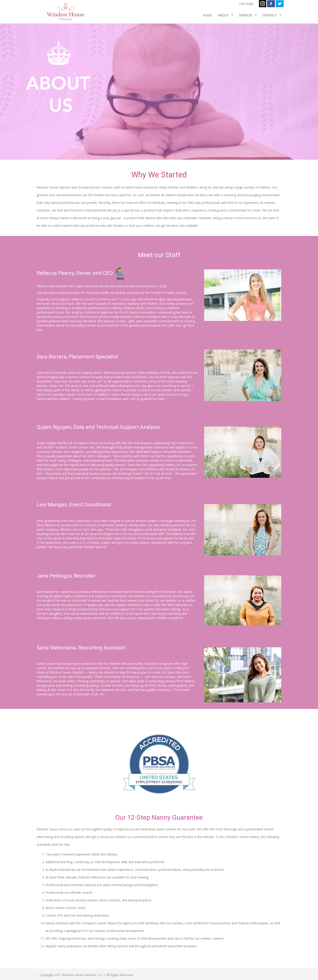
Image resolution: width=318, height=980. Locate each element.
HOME (207, 15)
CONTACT (270, 15)
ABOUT (224, 15)
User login (246, 4)
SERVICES (246, 15)
